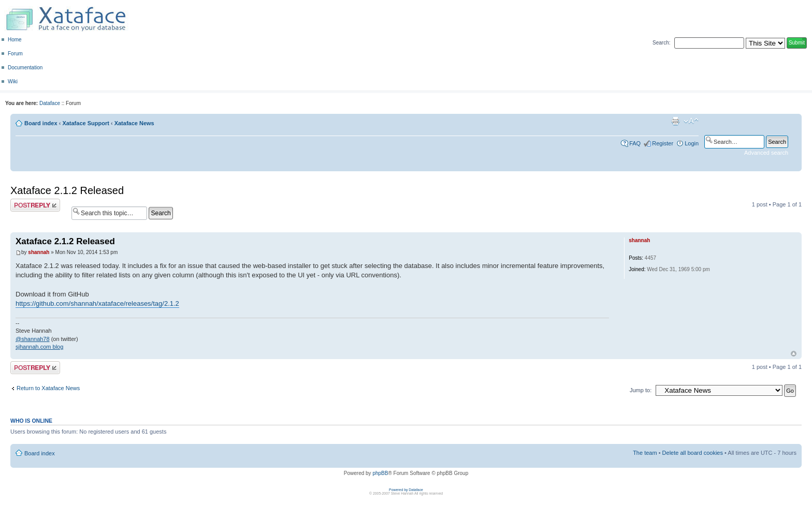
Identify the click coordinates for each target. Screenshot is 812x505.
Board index (41, 123)
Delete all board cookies (693, 453)
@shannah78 (33, 339)
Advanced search (766, 153)
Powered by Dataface (406, 490)
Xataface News (134, 123)
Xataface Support (85, 123)
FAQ (635, 143)
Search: (661, 43)
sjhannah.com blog (39, 347)
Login (692, 143)
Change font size (691, 121)
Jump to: (641, 390)
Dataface (50, 103)
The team (645, 453)
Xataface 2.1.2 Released (67, 190)
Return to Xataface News (48, 388)
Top (794, 354)
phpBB (380, 473)
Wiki (13, 81)
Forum (15, 54)
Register (663, 143)
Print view (675, 121)
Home (15, 40)
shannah (39, 252)
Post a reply (35, 205)
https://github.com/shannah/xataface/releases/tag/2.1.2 (97, 303)
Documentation (25, 68)
